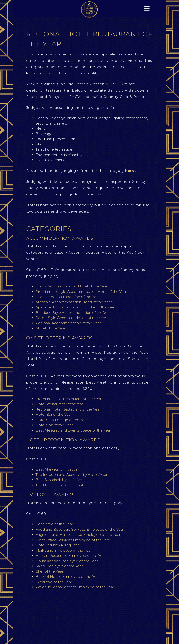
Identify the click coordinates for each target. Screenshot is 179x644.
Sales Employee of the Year (59, 566)
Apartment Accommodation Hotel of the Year (75, 307)
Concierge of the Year (55, 524)
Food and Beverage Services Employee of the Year (80, 529)
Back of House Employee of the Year (68, 576)
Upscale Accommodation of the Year (68, 297)
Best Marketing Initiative (57, 469)
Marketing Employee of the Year (63, 550)
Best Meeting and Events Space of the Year (73, 430)
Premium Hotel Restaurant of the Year (68, 399)
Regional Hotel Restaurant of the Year (68, 409)
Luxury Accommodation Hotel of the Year (72, 286)
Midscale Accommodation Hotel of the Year (74, 302)
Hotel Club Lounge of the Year (62, 420)
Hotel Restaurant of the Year (60, 404)
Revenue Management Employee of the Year (75, 587)
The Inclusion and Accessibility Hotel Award (73, 475)
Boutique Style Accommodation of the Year (73, 313)
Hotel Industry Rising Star (57, 545)
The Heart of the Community (60, 485)
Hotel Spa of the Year (54, 425)
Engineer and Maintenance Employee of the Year (78, 535)
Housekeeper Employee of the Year (67, 561)
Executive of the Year (54, 582)
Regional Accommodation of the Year (68, 323)
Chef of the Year (49, 571)
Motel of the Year (50, 328)
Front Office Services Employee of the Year (73, 540)
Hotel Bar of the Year (54, 414)
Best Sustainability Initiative (59, 480)
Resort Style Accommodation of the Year (71, 318)
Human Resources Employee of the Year (71, 556)
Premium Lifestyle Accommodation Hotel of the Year (81, 292)
